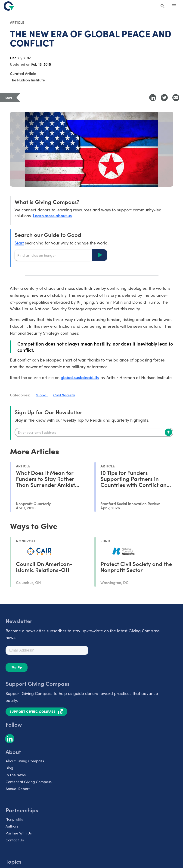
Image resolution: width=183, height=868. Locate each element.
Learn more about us (52, 215)
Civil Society (64, 395)
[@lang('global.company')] (9, 6)
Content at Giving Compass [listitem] (29, 782)
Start (19, 243)
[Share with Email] (176, 98)
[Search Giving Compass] (163, 6)
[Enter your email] (94, 432)
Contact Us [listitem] (15, 840)
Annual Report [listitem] (18, 789)
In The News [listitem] (16, 775)
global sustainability (80, 377)
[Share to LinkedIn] (153, 98)
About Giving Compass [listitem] (25, 761)
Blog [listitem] (9, 768)
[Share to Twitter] (164, 98)
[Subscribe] (168, 432)
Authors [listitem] (12, 826)
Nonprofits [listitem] (14, 819)
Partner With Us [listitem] (19, 833)
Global (42, 395)
